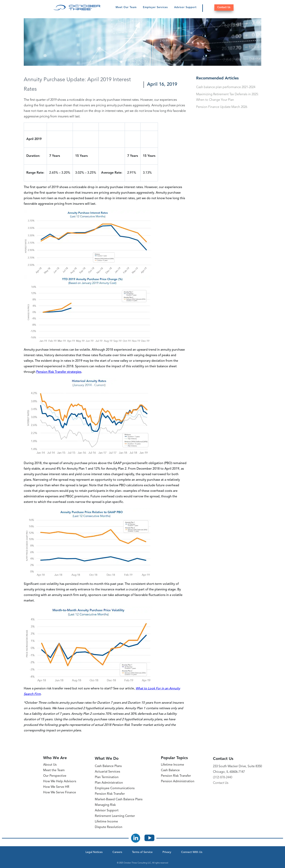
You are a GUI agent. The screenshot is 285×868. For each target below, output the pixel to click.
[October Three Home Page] (77, 8)
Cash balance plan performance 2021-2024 (226, 87)
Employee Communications (115, 788)
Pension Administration (178, 781)
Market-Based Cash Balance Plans (119, 799)
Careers (117, 852)
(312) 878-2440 (223, 778)
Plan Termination (107, 777)
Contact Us (224, 7)
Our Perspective (55, 776)
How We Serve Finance (60, 793)
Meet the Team (54, 770)
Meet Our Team (126, 7)
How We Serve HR (56, 787)
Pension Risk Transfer (110, 794)
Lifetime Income (106, 822)
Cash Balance (170, 770)
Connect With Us (192, 852)
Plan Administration (109, 783)
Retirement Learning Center (115, 816)
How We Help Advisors (60, 781)
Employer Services (155, 7)
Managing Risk (105, 805)
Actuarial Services (107, 772)
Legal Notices (94, 852)
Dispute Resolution (109, 827)
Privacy (167, 852)
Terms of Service (142, 852)
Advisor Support (185, 7)
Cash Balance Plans (108, 766)
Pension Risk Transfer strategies (59, 372)
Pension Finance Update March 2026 (222, 107)
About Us (50, 765)
